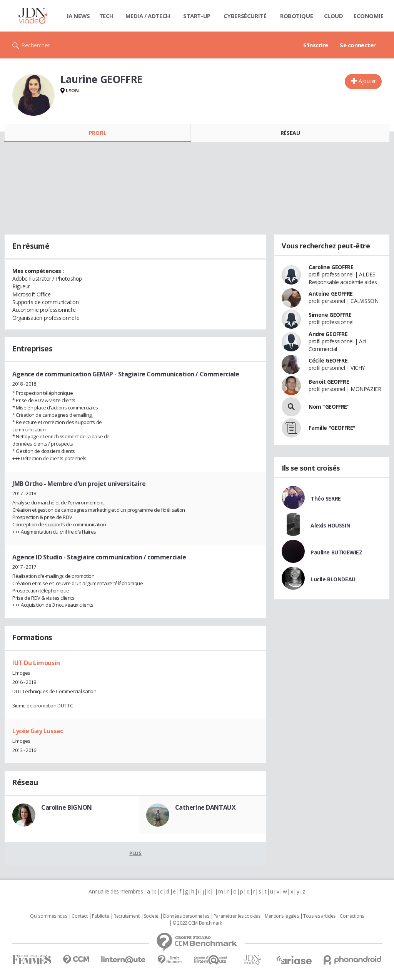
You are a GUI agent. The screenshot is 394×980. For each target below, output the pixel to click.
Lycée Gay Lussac (38, 731)
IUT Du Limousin (36, 663)
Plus (135, 853)
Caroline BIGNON (67, 807)
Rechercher (36, 45)
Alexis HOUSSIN (330, 525)
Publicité (100, 916)
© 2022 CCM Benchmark (197, 923)
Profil (98, 133)
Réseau (290, 133)
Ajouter (367, 81)
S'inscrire (316, 45)
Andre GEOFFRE (328, 334)
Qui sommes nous (49, 916)
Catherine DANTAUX (205, 807)
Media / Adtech (148, 16)
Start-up (197, 16)
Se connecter (358, 45)
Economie (369, 16)
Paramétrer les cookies (237, 916)
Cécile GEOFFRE (328, 360)
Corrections (352, 916)
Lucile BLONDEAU (333, 579)
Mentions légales (282, 916)
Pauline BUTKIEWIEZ (336, 552)
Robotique (296, 16)
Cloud (334, 16)
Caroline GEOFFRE (331, 267)
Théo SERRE (326, 498)
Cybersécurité (245, 16)
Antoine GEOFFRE (331, 294)
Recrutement (126, 916)
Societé (151, 916)
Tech (106, 16)
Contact (79, 916)
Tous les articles (319, 916)
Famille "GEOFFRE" (332, 428)
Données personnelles (186, 916)
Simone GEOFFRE (330, 315)
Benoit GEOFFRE (329, 382)
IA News (78, 16)
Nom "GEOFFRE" (329, 407)
